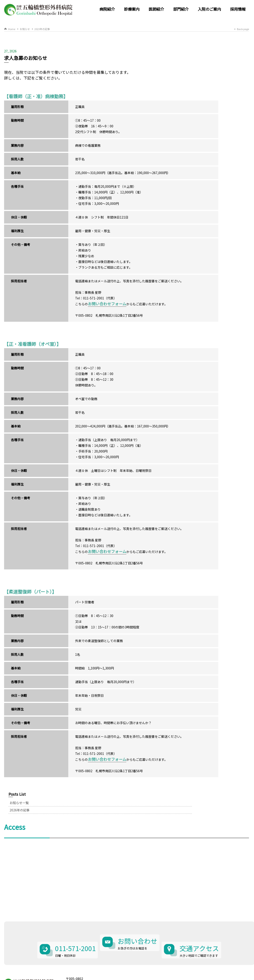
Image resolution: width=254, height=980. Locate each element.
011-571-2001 (71, 923)
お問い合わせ (138, 923)
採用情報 (238, 9)
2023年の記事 (42, 29)
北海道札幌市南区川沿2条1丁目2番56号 (94, 955)
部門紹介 (181, 9)
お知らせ (25, 29)
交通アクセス (204, 923)
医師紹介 (156, 9)
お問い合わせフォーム (91, 309)
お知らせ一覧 (186, 60)
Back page (243, 29)
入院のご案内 (209, 9)
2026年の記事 (187, 67)
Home (12, 29)
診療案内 (132, 9)
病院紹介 (107, 9)
